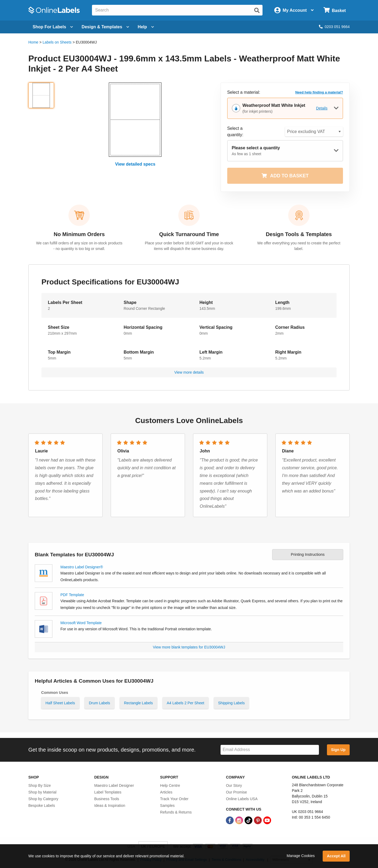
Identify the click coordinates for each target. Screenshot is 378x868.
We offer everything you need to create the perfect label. (299, 246)
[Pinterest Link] (258, 820)
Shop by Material (42, 792)
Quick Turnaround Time (189, 234)
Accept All (336, 856)
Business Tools (107, 799)
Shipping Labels (232, 703)
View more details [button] (189, 372)
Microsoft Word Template (81, 623)
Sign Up (338, 750)
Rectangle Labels (138, 703)
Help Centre (170, 785)
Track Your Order (174, 799)
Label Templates (108, 792)
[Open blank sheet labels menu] (53, 27)
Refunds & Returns (176, 812)
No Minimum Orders (79, 234)
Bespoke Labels (42, 806)
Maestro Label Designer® (82, 567)
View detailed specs (135, 164)
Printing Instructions (308, 554)
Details (322, 108)
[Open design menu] (105, 27)
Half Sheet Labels (60, 703)
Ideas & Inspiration (110, 806)
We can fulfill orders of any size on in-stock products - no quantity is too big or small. (79, 246)
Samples (167, 806)
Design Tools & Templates (299, 234)
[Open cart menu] (335, 10)
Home (33, 42)
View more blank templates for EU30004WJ (189, 647)
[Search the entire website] (177, 10)
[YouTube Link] (267, 820)
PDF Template (72, 595)
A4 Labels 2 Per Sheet (186, 703)
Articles (166, 792)
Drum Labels (99, 703)
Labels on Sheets (57, 42)
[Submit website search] (257, 10)
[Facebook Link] (230, 820)
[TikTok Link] (249, 820)
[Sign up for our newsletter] (270, 750)
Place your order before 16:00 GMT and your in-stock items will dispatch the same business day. (189, 246)
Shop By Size (40, 785)
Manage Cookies (301, 856)
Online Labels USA (242, 799)
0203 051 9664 (334, 27)
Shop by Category (43, 799)
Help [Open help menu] (146, 27)
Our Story (234, 785)
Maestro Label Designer (114, 785)
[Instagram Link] (240, 820)
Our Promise (236, 792)
